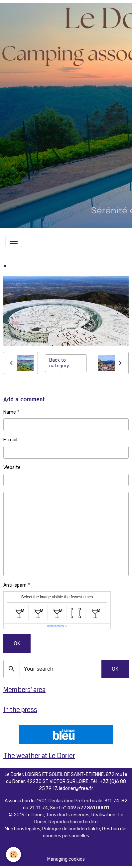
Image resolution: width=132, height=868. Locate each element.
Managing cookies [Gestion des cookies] (66, 859)
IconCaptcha (56, 626)
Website (12, 467)
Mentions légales (22, 829)
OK (17, 643)
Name (10, 412)
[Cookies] (13, 854)
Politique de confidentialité (71, 829)
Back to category (59, 363)
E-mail (10, 440)
